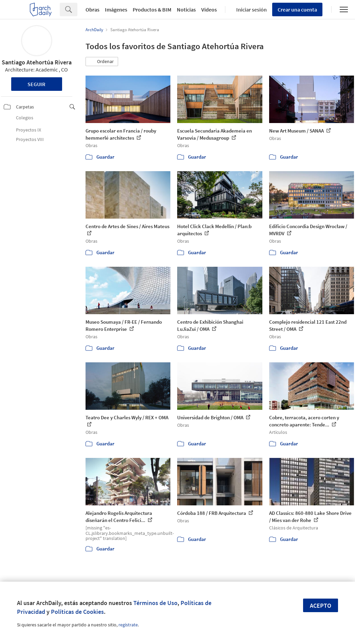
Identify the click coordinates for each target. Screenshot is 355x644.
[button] (102, 62)
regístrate (128, 625)
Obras (92, 9)
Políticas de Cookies (77, 612)
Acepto (321, 606)
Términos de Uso (155, 603)
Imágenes (116, 9)
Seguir (36, 84)
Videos (209, 9)
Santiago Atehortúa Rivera (37, 62)
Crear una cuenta (297, 9)
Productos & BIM (152, 9)
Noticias (186, 9)
